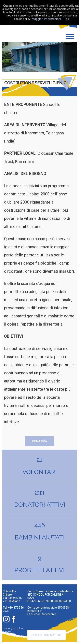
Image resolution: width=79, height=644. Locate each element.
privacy (8, 628)
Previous (12, 57)
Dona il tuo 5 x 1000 (47, 635)
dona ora (40, 441)
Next (67, 57)
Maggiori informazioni (46, 19)
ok (67, 19)
